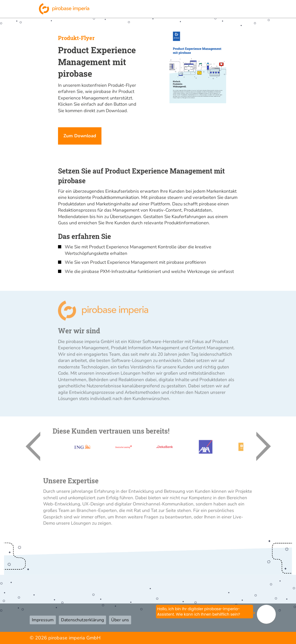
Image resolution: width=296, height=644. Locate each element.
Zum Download (80, 136)
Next (257, 449)
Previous (39, 449)
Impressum (43, 620)
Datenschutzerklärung (82, 620)
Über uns (120, 620)
